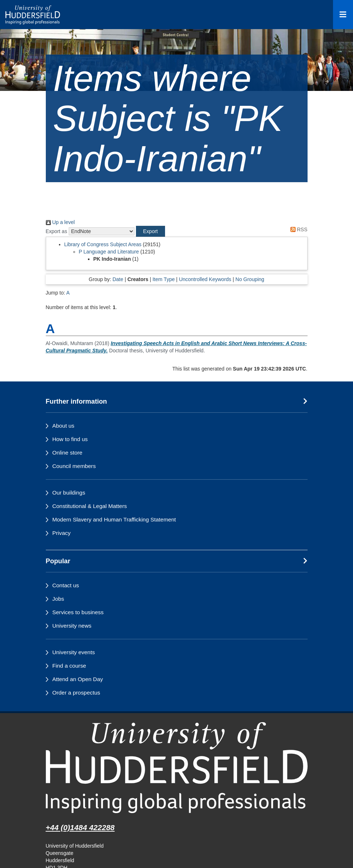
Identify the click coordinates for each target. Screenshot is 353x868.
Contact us (66, 585)
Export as (57, 231)
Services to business (78, 612)
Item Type (163, 279)
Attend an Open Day (78, 679)
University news (72, 626)
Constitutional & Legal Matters (90, 506)
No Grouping (250, 279)
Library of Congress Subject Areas (103, 244)
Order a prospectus (76, 693)
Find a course (69, 666)
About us (63, 426)
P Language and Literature (109, 252)
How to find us (70, 439)
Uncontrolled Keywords (205, 279)
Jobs (58, 599)
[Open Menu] (343, 15)
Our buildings (69, 493)
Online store (67, 453)
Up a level (60, 222)
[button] (151, 231)
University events (74, 652)
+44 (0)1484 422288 (80, 827)
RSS (298, 229)
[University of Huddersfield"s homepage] (177, 767)
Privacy (61, 533)
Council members (74, 466)
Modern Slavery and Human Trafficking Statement (114, 519)
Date (118, 279)
